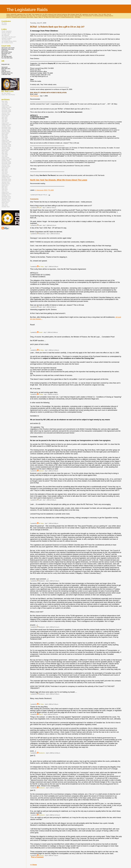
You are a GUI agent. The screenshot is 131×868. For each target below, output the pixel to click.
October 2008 (6, 143)
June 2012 (5, 205)
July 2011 (4, 191)
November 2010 (6, 179)
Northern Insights (7, 38)
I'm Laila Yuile (6, 34)
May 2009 (5, 153)
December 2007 (6, 129)
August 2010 (5, 175)
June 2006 (5, 103)
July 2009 (4, 156)
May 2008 (5, 136)
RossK (41, 332)
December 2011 (6, 198)
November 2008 (6, 145)
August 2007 (5, 123)
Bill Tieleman (5, 36)
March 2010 (5, 168)
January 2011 (6, 182)
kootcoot (41, 471)
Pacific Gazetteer (7, 31)
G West (41, 394)
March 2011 (5, 185)
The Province (34, 96)
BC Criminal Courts (7, 43)
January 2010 (6, 165)
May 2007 (5, 119)
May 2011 (5, 188)
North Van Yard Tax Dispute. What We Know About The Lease (59, 180)
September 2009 (7, 159)
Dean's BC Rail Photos (8, 95)
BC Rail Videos (6, 93)
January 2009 (6, 148)
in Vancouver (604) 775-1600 (44, 190)
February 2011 (6, 184)
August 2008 (5, 140)
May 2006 (5, 101)
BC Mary (41, 267)
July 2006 (4, 104)
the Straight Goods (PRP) (9, 41)
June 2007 (5, 120)
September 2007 (7, 124)
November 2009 (6, 162)
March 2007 (5, 116)
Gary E (41, 714)
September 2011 (7, 194)
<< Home (33, 865)
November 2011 (6, 197)
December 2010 (6, 181)
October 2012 (6, 207)
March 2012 (5, 202)
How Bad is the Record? (9, 37)
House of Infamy (6, 33)
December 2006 (6, 112)
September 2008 (7, 142)
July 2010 (4, 174)
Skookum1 (42, 753)
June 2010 (5, 172)
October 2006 (6, 109)
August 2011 (5, 192)
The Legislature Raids (27, 10)
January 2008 (6, 130)
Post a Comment (37, 857)
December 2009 (6, 163)
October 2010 (6, 178)
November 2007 (6, 127)
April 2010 (5, 169)
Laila (40, 208)
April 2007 (5, 117)
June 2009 (5, 155)
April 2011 (5, 187)
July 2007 (4, 122)
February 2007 (6, 114)
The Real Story (6, 40)
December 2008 (6, 146)
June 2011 (5, 189)
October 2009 (6, 161)
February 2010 (6, 166)
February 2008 (6, 132)
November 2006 (6, 110)
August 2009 (5, 158)
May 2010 (5, 171)
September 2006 (7, 107)
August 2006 (5, 106)
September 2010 (7, 176)
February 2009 (6, 149)
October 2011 (6, 195)
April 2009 (5, 152)
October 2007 (6, 126)
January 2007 (6, 113)
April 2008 (5, 135)
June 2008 (5, 137)
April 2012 (5, 204)
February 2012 (6, 201)
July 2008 (4, 139)
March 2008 (5, 133)
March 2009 (5, 150)
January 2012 (6, 199)
